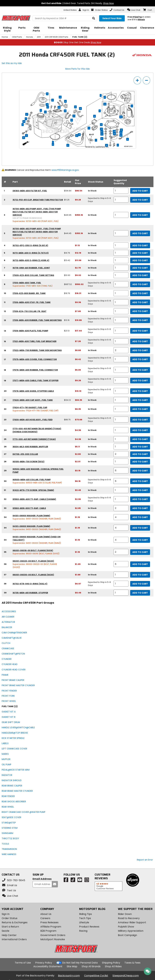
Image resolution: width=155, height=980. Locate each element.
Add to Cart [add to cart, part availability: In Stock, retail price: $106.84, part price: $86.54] (140, 191)
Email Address (42, 879)
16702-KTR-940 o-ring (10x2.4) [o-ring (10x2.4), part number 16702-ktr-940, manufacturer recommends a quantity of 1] (30, 584)
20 (121, 135)
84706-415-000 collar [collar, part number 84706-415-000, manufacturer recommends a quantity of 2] (25, 454)
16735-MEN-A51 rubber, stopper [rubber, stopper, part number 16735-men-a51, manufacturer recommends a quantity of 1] (30, 593)
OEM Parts (17, 37)
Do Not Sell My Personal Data (80, 963)
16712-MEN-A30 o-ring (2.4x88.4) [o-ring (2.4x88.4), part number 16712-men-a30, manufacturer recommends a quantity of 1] (31, 260)
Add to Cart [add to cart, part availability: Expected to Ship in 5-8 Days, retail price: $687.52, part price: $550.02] (140, 284)
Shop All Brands (91, 966)
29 (101, 129)
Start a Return (10, 927)
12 (45, 112)
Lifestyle (84, 922)
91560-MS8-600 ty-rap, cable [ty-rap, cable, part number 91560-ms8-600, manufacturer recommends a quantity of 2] (29, 508)
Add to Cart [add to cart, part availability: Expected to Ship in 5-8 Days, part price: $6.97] (140, 584)
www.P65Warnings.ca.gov (65, 170)
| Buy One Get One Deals (78, 42)
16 (65, 101)
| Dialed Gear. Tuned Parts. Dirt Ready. (77, 3)
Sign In (6, 914)
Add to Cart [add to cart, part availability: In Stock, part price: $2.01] (140, 462)
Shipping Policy (111, 963)
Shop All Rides (113, 966)
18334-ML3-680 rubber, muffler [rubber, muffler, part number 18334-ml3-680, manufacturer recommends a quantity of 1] (30, 447)
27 (26, 135)
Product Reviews (89, 927)
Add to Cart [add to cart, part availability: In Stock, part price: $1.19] (140, 517)
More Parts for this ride (77, 69)
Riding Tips (85, 914)
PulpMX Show (126, 927)
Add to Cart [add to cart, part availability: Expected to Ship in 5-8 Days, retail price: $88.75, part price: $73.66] (140, 420)
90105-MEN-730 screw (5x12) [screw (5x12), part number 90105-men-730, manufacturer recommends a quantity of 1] (28, 462)
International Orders (14, 939)
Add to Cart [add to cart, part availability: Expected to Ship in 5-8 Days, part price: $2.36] (140, 499)
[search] (94, 18)
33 (60, 97)
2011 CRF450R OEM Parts (56, 37)
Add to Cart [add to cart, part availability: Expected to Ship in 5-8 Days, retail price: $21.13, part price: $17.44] (140, 331)
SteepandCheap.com (126, 976)
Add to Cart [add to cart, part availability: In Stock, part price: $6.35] (140, 409)
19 (127, 139)
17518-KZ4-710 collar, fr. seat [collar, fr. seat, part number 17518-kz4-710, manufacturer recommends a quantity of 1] (29, 311)
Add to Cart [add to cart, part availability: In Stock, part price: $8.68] (140, 350)
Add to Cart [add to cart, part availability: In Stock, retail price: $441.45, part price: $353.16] (140, 215)
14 (101, 125)
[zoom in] (137, 80)
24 (77, 135)
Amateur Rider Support (132, 922)
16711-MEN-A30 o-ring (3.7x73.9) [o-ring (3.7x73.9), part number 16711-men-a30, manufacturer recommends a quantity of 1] (31, 253)
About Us (46, 914)
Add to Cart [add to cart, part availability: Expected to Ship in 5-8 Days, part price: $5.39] (140, 370)
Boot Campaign (127, 935)
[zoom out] (146, 80)
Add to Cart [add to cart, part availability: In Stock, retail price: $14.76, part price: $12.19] (140, 253)
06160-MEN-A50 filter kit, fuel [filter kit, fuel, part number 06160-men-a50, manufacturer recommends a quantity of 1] (30, 191)
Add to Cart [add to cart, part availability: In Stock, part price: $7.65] (140, 311)
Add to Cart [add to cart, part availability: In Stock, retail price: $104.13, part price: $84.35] (140, 400)
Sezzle (6, 931)
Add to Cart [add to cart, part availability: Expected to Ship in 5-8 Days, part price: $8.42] (140, 359)
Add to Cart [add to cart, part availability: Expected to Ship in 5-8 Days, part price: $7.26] (140, 341)
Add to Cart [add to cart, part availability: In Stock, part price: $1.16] (140, 552)
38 (105, 104)
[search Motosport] (65, 18)
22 (47, 105)
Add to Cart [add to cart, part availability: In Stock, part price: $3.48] (140, 490)
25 (79, 135)
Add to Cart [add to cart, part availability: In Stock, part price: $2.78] (140, 268)
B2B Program (48, 931)
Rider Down (125, 914)
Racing (83, 931)
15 (47, 94)
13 (72, 120)
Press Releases (49, 922)
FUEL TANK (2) (80, 37)
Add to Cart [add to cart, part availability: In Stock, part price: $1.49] (140, 564)
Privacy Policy (44, 963)
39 (121, 117)
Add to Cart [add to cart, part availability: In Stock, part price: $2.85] (140, 508)
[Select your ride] (112, 18)
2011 (39, 37)
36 (102, 139)
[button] (134, 10)
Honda (29, 37)
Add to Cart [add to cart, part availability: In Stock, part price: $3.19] (140, 471)
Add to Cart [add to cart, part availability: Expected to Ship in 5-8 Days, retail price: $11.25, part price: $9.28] (140, 200)
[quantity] (121, 191)
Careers (45, 918)
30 (102, 132)
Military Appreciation (131, 931)
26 (24, 122)
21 (52, 100)
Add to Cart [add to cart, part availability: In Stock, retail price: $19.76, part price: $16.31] (140, 293)
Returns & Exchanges (15, 922)
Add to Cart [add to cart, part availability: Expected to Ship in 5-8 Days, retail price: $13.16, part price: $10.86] (140, 320)
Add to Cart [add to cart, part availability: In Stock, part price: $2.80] (140, 454)
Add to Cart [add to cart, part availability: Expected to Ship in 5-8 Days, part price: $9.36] (140, 302)
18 (94, 116)
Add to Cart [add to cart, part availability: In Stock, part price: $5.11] (140, 447)
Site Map (72, 966)
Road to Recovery (129, 918)
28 (59, 107)
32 (74, 116)
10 (65, 111)
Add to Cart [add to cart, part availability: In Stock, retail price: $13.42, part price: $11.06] (140, 260)
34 (102, 134)
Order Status (10, 918)
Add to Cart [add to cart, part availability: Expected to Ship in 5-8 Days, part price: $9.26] (140, 381)
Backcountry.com (69, 976)
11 (22, 125)
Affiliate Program (51, 927)
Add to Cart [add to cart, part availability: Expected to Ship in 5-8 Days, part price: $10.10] (140, 391)
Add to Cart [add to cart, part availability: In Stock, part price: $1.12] (140, 246)
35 (24, 138)
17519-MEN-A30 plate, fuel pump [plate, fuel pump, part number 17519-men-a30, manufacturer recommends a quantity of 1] (30, 331)
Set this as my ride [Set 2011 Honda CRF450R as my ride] (12, 63)
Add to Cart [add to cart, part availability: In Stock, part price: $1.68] (140, 575)
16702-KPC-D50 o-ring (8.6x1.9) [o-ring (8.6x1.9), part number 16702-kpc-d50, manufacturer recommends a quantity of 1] (30, 245)
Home (5, 37)
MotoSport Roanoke (53, 939)
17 (89, 128)
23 (68, 145)
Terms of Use (23, 963)
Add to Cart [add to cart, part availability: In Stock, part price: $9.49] (140, 593)
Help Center (9, 935)
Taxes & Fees (132, 963)
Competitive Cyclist (96, 976)
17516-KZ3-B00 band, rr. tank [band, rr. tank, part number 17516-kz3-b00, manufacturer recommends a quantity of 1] (29, 293)
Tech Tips (85, 918)
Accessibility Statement (48, 966)
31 (48, 107)
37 (27, 114)
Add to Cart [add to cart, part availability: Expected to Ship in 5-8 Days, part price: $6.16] (140, 481)
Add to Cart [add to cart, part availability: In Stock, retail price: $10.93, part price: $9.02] (140, 275)
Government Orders (53, 935)
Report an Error (145, 860)
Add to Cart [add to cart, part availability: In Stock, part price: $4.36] (140, 430)
